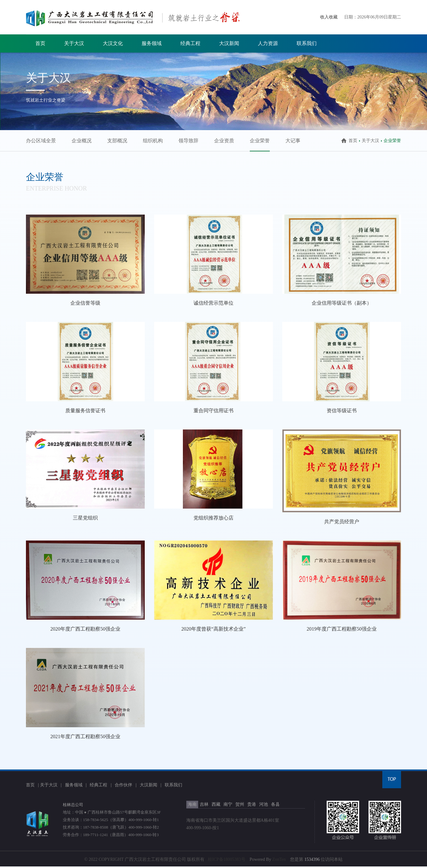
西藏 (216, 804)
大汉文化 (113, 43)
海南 (192, 804)
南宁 (228, 804)
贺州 (240, 804)
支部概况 (117, 141)
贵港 (252, 804)
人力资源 (268, 43)
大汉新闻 (229, 43)
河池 (264, 804)
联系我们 (307, 43)
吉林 (204, 804)
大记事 (293, 141)
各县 (275, 804)
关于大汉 (74, 43)
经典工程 (190, 43)
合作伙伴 (123, 785)
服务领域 (152, 43)
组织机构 (153, 141)
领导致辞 (188, 141)
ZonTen (279, 859)
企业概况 (82, 141)
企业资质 (224, 141)
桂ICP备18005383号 (227, 859)
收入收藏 (329, 17)
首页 (40, 43)
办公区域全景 (41, 141)
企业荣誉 (260, 141)
